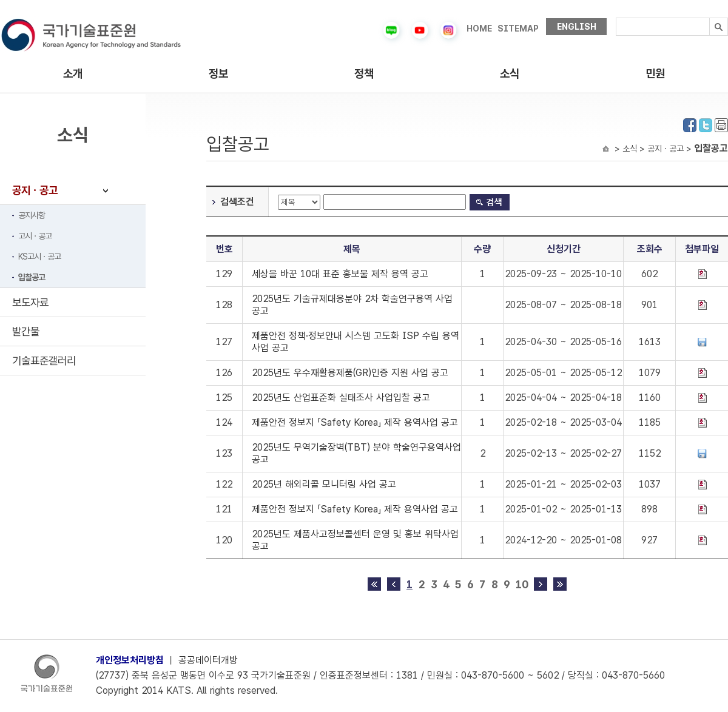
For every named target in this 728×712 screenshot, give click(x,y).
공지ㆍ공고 (35, 190)
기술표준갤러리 (44, 361)
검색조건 (237, 202)
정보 (218, 74)
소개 (73, 74)
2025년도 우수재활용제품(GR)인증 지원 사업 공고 (350, 373)
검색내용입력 (616, 18)
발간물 (26, 331)
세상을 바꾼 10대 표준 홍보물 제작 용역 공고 (340, 274)
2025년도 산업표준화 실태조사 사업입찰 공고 (341, 398)
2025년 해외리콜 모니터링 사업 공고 (324, 484)
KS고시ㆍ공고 (39, 257)
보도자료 (30, 302)
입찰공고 (32, 277)
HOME (479, 29)
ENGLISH (577, 27)
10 (522, 584)
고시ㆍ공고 (35, 236)
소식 (510, 74)
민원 (655, 74)
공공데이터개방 (208, 660)
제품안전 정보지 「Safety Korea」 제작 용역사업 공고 (355, 422)
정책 (364, 74)
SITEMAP (518, 29)
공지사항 (32, 215)
